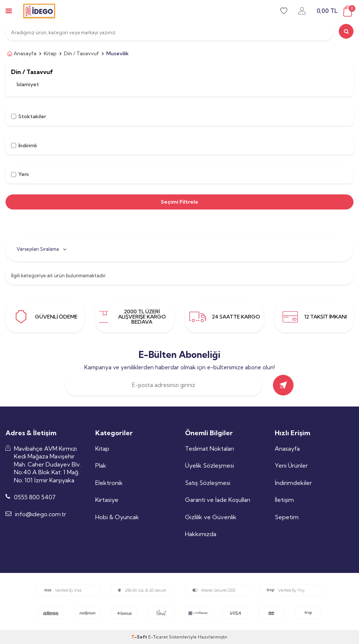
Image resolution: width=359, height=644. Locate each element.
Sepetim (287, 517)
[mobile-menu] (9, 11)
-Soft (140, 637)
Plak (101, 465)
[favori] (284, 11)
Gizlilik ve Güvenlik (211, 517)
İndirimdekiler (293, 483)
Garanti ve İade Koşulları (218, 500)
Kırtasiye (107, 500)
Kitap (50, 53)
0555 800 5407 (35, 497)
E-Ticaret (158, 637)
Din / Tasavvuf (81, 53)
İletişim (284, 500)
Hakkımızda (201, 534)
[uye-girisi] (302, 11)
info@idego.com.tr (41, 514)
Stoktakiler (29, 116)
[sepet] (335, 11)
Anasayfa (21, 54)
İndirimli (24, 145)
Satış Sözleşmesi (208, 483)
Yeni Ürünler (291, 465)
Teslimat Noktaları (209, 448)
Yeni (20, 174)
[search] (346, 31)
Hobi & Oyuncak (117, 517)
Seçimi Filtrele (179, 202)
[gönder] (283, 385)
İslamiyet (28, 84)
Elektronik (109, 483)
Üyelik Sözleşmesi (209, 465)
